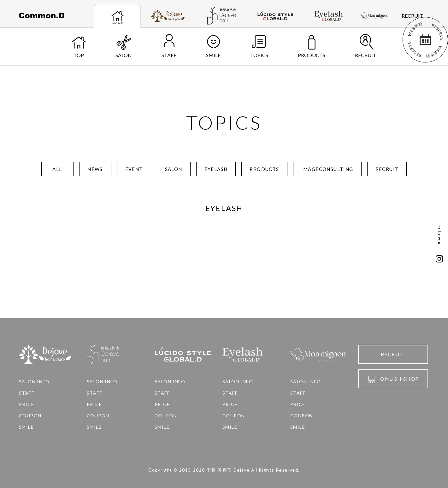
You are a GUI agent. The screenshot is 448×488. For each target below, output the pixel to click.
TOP (79, 46)
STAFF (169, 46)
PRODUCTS (312, 46)
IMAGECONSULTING (327, 169)
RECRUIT (412, 16)
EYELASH (216, 169)
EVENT (134, 169)
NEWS (95, 169)
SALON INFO (34, 382)
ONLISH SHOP (393, 379)
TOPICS (259, 46)
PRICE (27, 404)
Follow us (439, 236)
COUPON (30, 416)
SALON (124, 46)
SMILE (213, 46)
